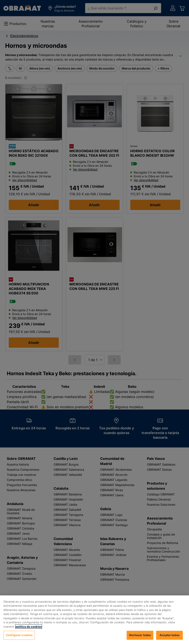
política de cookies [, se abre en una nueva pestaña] (29, 630)
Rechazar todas (140, 639)
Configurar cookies (19, 639)
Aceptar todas (169, 639)
